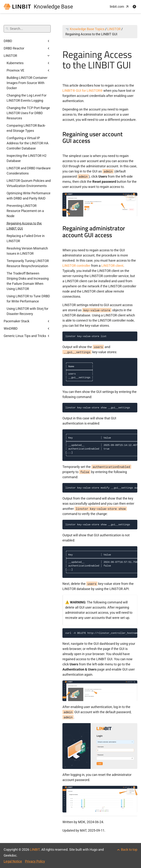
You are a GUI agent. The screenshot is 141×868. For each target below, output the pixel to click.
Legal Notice (13, 861)
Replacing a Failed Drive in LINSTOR (26, 238)
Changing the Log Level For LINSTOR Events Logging (27, 98)
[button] (134, 7)
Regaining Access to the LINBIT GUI (24, 226)
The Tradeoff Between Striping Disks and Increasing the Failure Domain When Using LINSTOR (28, 281)
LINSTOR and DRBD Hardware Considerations (29, 171)
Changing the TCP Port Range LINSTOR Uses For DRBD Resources (28, 113)
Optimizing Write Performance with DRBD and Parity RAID (29, 196)
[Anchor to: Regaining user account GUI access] (134, 138)
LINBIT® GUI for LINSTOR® (83, 91)
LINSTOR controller (76, 266)
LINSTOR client (112, 266)
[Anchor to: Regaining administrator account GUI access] (134, 232)
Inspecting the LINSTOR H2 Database (27, 158)
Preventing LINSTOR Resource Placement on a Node (25, 211)
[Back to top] (127, 850)
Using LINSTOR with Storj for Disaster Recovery (27, 311)
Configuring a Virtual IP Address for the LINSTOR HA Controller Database (28, 143)
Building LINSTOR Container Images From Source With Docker (27, 83)
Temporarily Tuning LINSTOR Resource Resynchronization (28, 263)
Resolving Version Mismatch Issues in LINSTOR (27, 251)
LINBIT (35, 850)
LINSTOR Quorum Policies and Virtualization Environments (29, 183)
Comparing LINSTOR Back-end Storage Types (26, 128)
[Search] (27, 29)
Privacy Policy (35, 861)
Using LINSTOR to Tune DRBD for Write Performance (28, 299)
